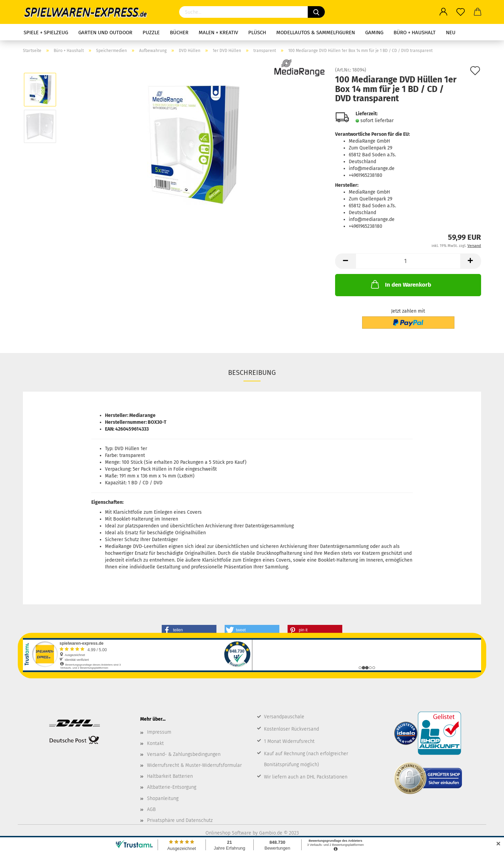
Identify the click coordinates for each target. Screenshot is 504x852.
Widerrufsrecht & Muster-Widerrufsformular (194, 765)
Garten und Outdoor (105, 32)
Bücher (179, 32)
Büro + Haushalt (415, 32)
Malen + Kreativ (218, 32)
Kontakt (155, 743)
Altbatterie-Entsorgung (172, 787)
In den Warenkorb (400, 284)
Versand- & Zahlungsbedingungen (184, 754)
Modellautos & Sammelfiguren (316, 32)
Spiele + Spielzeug (46, 32)
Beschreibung (252, 372)
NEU (451, 32)
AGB (151, 809)
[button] (189, 630)
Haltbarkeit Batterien (170, 776)
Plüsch (257, 32)
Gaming (374, 32)
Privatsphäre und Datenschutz (180, 820)
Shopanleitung (163, 798)
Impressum (159, 732)
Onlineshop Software (228, 833)
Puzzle (151, 32)
